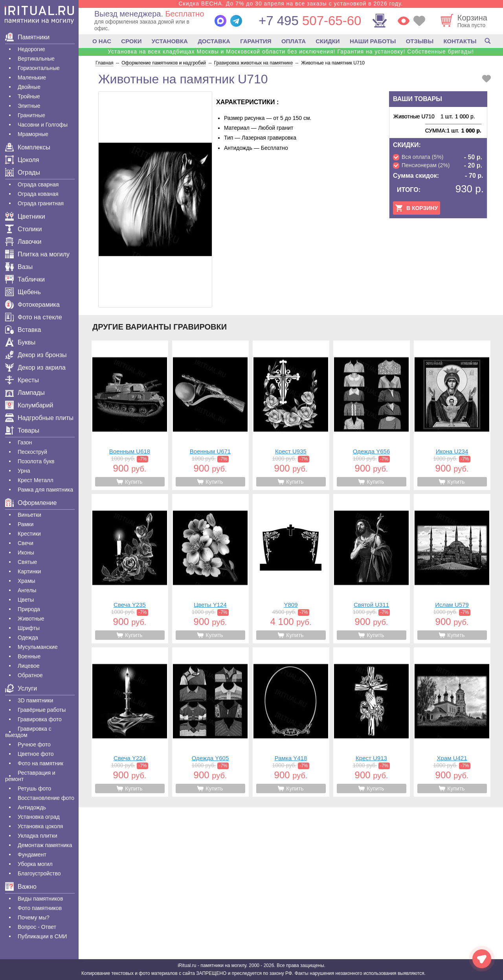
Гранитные (31, 115)
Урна (24, 471)
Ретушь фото (34, 788)
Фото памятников (40, 908)
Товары (22, 430)
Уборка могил (35, 864)
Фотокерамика (32, 305)
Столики (23, 229)
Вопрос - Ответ (37, 927)
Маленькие (32, 77)
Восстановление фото (46, 798)
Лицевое (29, 666)
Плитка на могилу (37, 254)
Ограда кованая (38, 194)
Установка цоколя (40, 826)
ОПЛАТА (294, 41)
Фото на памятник (40, 763)
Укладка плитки (38, 836)
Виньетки (29, 515)
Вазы (19, 267)
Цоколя (22, 160)
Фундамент (32, 855)
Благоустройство (39, 873)
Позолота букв (36, 461)
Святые (27, 562)
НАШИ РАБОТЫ (373, 41)
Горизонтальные (39, 68)
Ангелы (27, 590)
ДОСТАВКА (214, 41)
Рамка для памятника (45, 490)
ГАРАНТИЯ (256, 41)
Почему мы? (34, 917)
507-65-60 (310, 21)
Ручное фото (34, 744)
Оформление (31, 503)
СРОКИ (131, 41)
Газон (25, 442)
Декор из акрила (35, 367)
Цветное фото (36, 754)
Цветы (26, 600)
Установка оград (39, 817)
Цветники (25, 216)
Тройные (29, 96)
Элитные (29, 106)
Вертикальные (36, 59)
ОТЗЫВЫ (420, 41)
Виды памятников (40, 899)
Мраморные (33, 134)
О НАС (102, 41)
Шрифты (29, 628)
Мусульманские (38, 647)
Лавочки (23, 242)
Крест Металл (36, 480)
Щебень (23, 292)
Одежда (28, 637)
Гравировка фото (40, 719)
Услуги (21, 688)
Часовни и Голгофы (43, 125)
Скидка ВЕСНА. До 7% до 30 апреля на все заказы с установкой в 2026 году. (291, 4)
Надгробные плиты (39, 418)
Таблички (25, 279)
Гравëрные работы (42, 710)
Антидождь (32, 807)
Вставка (23, 330)
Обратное (30, 675)
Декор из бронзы (36, 355)
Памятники (27, 37)
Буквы (20, 342)
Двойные (29, 87)
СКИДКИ (328, 41)
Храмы (27, 581)
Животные (31, 619)
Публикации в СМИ (42, 936)
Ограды (23, 172)
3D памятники (35, 700)
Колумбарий (29, 405)
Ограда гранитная (41, 203)
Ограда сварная (38, 184)
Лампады (25, 393)
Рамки (26, 524)
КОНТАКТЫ (460, 41)
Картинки (29, 571)
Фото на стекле (34, 317)
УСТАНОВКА (170, 41)
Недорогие (31, 49)
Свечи (26, 543)
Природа (29, 609)
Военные (29, 656)
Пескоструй (32, 452)
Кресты (22, 380)
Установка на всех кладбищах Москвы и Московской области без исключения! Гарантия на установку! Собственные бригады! (291, 52)
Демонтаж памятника (45, 845)
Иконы (26, 553)
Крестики (29, 534)
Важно (21, 887)
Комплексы (28, 147)
